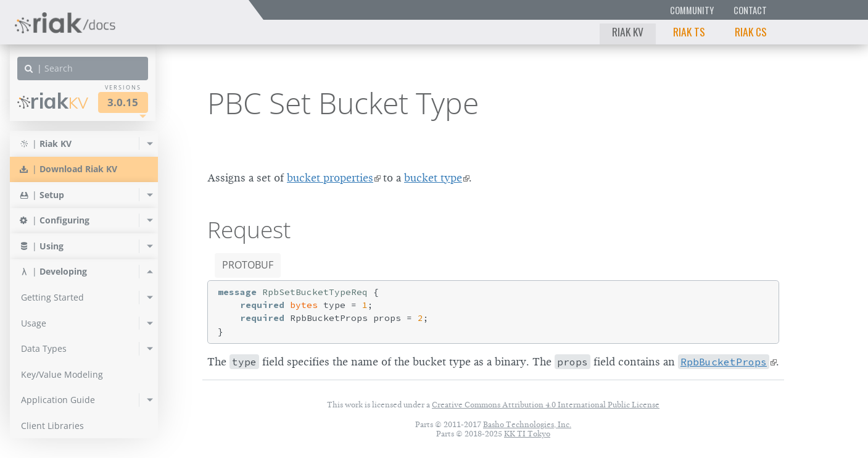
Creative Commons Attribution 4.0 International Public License (546, 405)
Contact (750, 10)
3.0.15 (123, 102)
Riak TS (689, 31)
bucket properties (330, 178)
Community (692, 10)
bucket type (433, 178)
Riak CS (751, 31)
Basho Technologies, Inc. (527, 424)
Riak (53, 101)
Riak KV (628, 31)
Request (249, 230)
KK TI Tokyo (527, 434)
